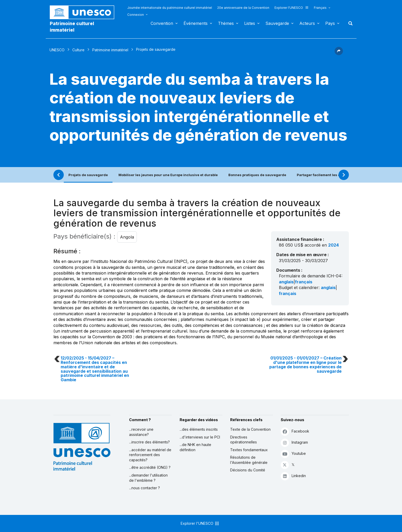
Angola (127, 237)
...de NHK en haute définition (195, 447)
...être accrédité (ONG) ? (150, 467)
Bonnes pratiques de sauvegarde (257, 175)
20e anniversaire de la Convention (243, 8)
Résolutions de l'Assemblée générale (249, 460)
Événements (196, 23)
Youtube (293, 454)
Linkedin (293, 476)
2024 (333, 245)
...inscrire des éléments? (149, 442)
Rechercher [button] (349, 23)
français (304, 282)
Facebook (295, 431)
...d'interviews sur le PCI (200, 437)
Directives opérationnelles (244, 440)
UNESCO (57, 50)
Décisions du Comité (248, 470)
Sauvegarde (277, 23)
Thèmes (226, 23)
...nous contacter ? (144, 488)
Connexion (136, 15)
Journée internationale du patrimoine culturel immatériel (170, 8)
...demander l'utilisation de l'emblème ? (148, 478)
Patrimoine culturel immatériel (72, 27)
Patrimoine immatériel (110, 50)
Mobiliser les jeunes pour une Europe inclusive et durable (168, 175)
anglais (286, 282)
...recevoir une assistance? (141, 432)
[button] (339, 54)
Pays (330, 23)
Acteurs (307, 23)
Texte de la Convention (250, 429)
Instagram (294, 443)
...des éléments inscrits (199, 429)
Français (320, 8)
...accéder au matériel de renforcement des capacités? (150, 455)
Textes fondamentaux (249, 450)
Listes (250, 23)
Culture (78, 50)
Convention (162, 23)
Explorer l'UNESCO (292, 8)
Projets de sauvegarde (88, 175)
